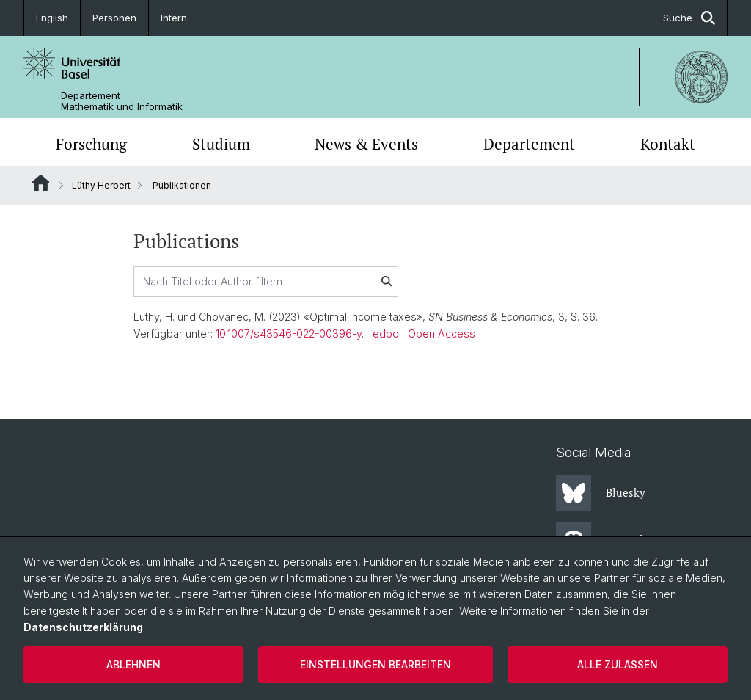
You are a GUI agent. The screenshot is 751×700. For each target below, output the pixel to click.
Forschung (91, 144)
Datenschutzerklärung (83, 627)
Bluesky (601, 493)
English (52, 18)
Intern (174, 18)
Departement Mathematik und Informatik (122, 101)
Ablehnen (133, 664)
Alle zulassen (618, 664)
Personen (114, 18)
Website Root (41, 183)
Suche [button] (689, 18)
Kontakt (668, 144)
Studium (221, 144)
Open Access (442, 333)
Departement (529, 144)
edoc (385, 333)
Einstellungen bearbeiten (375, 664)
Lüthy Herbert (101, 185)
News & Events (366, 144)
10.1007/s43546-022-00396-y (289, 333)
